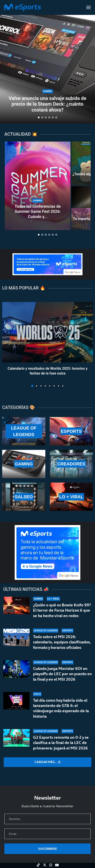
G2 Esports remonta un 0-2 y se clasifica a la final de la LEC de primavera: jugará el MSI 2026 (61, 747)
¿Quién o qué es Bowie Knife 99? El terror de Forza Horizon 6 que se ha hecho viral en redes (62, 610)
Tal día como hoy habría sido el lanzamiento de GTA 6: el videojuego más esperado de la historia (61, 710)
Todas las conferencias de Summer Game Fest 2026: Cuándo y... (38, 211)
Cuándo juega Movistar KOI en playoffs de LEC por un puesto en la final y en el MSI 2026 (62, 674)
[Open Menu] (88, 7)
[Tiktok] (38, 865)
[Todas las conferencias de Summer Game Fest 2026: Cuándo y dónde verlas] (38, 186)
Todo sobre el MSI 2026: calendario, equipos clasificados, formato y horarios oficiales (62, 642)
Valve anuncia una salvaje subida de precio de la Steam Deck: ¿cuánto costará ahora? (48, 104)
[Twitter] (45, 865)
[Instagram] (51, 865)
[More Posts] (47, 762)
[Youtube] (57, 865)
